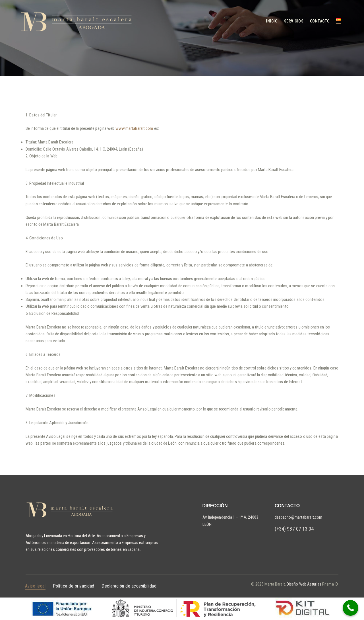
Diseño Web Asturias (304, 584)
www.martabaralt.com (134, 128)
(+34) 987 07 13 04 (294, 529)
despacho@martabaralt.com (298, 517)
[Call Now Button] (350, 608)
